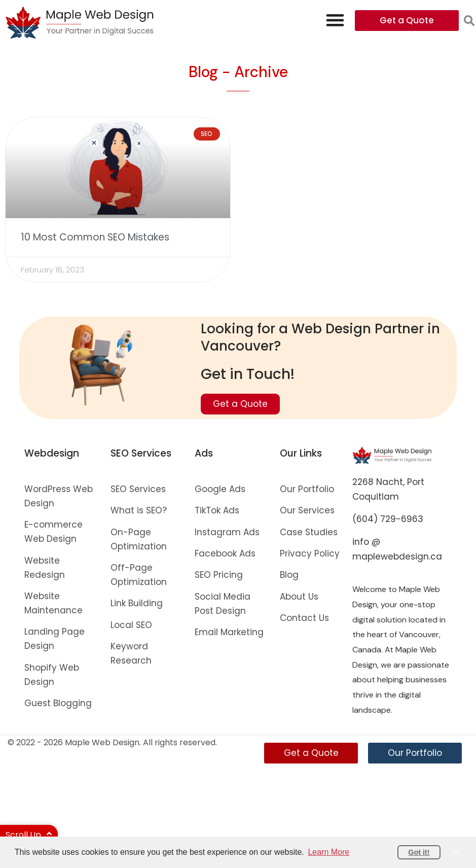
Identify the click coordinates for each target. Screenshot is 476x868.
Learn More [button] (328, 852)
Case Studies (309, 532)
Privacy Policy (310, 553)
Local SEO (131, 625)
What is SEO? (139, 510)
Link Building (137, 603)
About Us (299, 597)
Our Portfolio (307, 489)
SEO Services (138, 489)
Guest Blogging (58, 703)
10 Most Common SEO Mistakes (95, 237)
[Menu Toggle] (335, 20)
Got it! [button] (419, 852)
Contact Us (304, 618)
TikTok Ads (217, 510)
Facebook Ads (225, 553)
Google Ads (220, 489)
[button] (469, 21)
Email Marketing (229, 632)
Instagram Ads (227, 532)
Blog (289, 575)
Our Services (307, 510)
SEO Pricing (219, 575)
